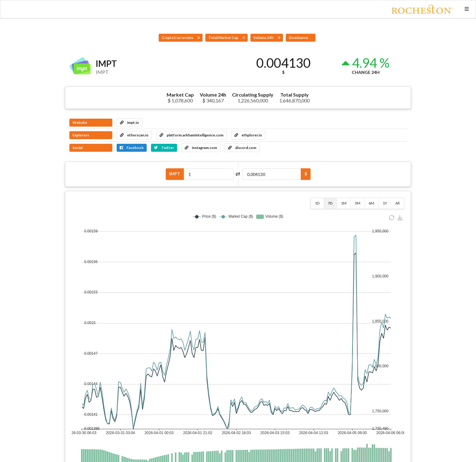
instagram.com (201, 148)
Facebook (132, 148)
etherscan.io (134, 135)
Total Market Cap (226, 38)
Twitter (164, 148)
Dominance (299, 38)
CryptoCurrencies (181, 38)
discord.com (242, 148)
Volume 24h (267, 38)
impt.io (130, 122)
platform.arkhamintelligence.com (192, 135)
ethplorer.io (248, 135)
